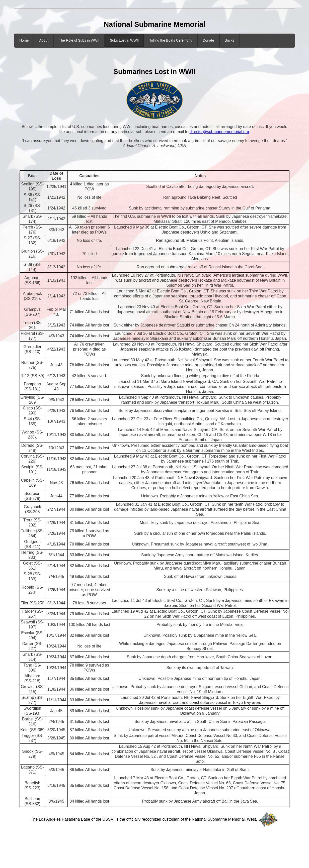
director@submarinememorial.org (219, 132)
